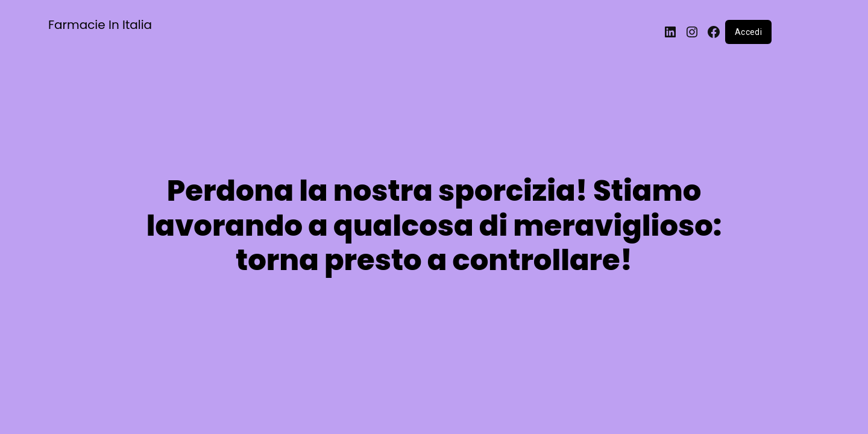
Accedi (748, 32)
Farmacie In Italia (100, 25)
